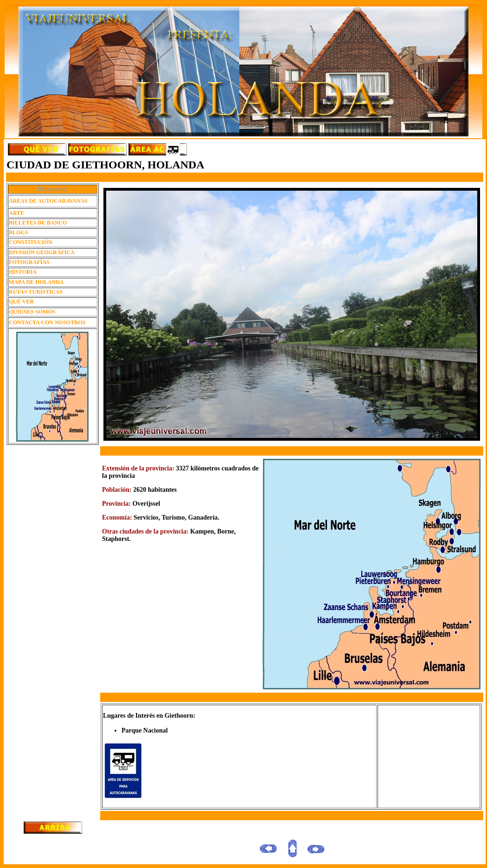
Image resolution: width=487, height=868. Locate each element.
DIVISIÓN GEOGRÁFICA (42, 252)
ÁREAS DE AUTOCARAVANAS (48, 201)
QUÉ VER (21, 302)
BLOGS (18, 232)
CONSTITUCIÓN (31, 242)
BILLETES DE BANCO (38, 223)
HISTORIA (23, 272)
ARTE (16, 213)
